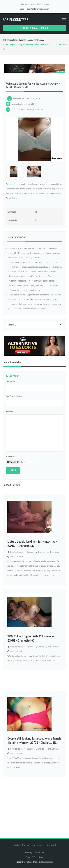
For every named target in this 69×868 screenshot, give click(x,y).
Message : (10, 411)
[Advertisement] (35, 804)
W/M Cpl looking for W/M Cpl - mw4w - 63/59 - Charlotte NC (31, 638)
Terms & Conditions (34, 857)
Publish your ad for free (35, 28)
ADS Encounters (16, 20)
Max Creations (47, 862)
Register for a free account (38, 9)
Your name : (11, 381)
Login (22, 9)
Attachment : (11, 457)
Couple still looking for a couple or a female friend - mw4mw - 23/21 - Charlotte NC (34, 740)
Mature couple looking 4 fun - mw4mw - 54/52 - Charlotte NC (32, 544)
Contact (51, 845)
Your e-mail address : (14, 396)
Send (13, 470)
